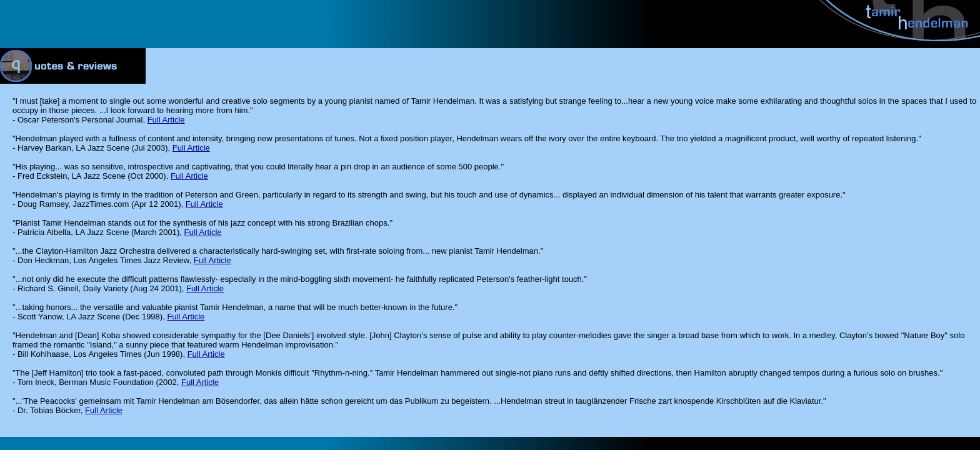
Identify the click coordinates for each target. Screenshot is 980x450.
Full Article (166, 120)
